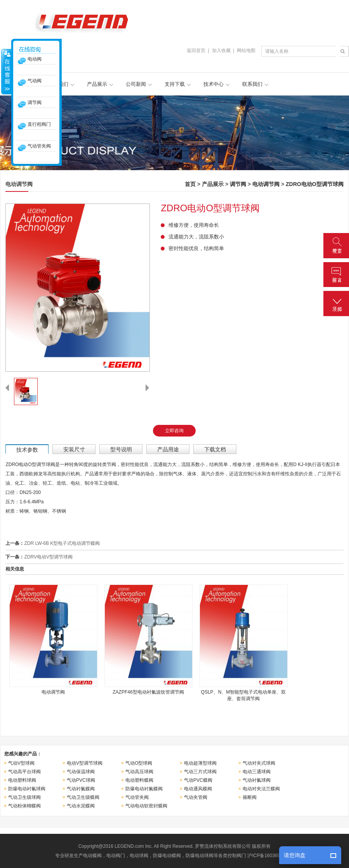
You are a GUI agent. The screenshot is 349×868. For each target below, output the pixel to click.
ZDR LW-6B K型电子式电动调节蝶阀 (62, 543)
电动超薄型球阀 (200, 763)
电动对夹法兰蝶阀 (261, 789)
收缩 (7, 71)
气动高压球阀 (139, 772)
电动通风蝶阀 (198, 789)
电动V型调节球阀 (85, 763)
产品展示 (97, 84)
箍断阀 (250, 797)
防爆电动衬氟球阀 (27, 789)
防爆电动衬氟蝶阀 (144, 789)
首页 (190, 184)
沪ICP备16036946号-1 (271, 856)
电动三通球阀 (257, 772)
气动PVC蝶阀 (198, 780)
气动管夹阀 (137, 797)
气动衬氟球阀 (257, 780)
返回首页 (196, 50)
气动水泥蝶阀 (81, 806)
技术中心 (214, 84)
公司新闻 (136, 84)
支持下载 (175, 84)
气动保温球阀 (81, 772)
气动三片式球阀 (200, 772)
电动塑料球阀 (22, 780)
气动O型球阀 (139, 763)
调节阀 (238, 184)
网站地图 (246, 50)
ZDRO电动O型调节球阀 (315, 184)
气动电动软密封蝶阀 (146, 806)
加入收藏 (221, 50)
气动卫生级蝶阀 (83, 797)
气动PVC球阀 (81, 780)
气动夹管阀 (196, 797)
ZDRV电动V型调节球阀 (48, 557)
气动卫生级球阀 (24, 797)
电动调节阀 (266, 184)
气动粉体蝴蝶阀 (24, 806)
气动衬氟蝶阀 (81, 789)
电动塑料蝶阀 (139, 780)
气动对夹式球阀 (259, 763)
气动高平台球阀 (24, 772)
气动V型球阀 (21, 763)
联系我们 (252, 84)
